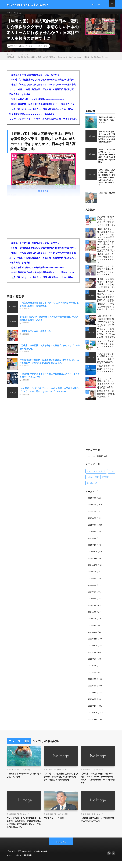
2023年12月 (93, 633)
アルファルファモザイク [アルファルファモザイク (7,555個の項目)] (96, 474)
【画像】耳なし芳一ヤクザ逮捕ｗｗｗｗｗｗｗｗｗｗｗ (105, 261)
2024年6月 (92, 593)
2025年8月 (92, 501)
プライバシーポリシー (15, 862)
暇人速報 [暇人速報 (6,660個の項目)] (105, 480)
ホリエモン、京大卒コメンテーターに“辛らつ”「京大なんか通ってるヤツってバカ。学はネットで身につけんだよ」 (106, 336)
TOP (9, 13)
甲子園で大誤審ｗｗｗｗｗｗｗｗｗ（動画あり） (32, 117)
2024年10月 (93, 567)
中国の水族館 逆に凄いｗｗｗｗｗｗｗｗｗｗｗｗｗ (105, 372)
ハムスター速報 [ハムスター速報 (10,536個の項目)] (93, 480)
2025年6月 (92, 514)
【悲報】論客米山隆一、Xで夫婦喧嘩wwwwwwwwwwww (37, 102)
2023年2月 (92, 699)
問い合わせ (19, 13)
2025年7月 (92, 507)
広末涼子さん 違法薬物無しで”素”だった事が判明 (106, 396)
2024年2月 (92, 620)
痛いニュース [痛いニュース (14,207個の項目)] (92, 486)
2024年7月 (92, 587)
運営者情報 (29, 862)
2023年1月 (92, 706)
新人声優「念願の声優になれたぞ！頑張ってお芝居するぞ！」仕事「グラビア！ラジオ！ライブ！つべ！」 (105, 224)
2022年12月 (93, 712)
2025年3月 (92, 534)
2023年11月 (93, 640)
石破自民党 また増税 (20, 97)
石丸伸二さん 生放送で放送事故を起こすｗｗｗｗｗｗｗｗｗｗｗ (105, 273)
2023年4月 (92, 686)
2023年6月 (92, 673)
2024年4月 (92, 607)
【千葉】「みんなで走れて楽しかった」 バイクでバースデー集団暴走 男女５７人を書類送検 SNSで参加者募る (43, 87)
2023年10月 (93, 646)
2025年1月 (92, 547)
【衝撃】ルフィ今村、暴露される (35, 334)
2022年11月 (93, 719)
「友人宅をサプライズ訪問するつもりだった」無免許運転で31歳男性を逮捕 (106, 361)
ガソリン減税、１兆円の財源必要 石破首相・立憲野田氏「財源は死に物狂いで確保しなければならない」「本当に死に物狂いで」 (43, 92)
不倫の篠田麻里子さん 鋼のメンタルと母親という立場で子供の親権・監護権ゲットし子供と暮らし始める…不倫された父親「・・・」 (106, 249)
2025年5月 (92, 521)
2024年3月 (92, 613)
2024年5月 (92, 600)
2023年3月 (92, 693)
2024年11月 (93, 560)
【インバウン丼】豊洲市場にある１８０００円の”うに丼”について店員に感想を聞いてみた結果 (106, 386)
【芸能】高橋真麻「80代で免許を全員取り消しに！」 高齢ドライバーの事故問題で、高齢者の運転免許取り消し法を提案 (43, 107)
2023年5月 (92, 679)
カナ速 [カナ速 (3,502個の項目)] (111, 474)
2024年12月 (93, 554)
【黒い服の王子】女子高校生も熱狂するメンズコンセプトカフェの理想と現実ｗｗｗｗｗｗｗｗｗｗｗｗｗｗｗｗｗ (105, 236)
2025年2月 (92, 540)
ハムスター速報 (41, 49)
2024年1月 (92, 626)
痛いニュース (61, 769)
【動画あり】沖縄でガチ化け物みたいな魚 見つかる (34, 77)
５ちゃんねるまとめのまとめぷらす (35, 858)
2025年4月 (92, 527)
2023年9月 (92, 653)
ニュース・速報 (27, 49)
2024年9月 (92, 573)
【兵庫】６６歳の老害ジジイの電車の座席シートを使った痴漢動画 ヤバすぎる (105, 286)
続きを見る (43, 194)
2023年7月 (92, 666)
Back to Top (61, 849)
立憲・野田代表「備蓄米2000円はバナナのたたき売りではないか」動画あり (106, 324)
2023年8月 (92, 660)
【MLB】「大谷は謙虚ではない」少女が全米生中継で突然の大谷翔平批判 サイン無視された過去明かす (43, 82)
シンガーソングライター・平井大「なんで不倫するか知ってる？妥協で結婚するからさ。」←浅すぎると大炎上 (43, 122)
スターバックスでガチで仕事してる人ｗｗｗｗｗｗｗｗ (105, 348)
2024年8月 (92, 580)
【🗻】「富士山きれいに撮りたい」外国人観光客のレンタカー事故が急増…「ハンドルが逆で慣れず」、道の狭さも (43, 112)
